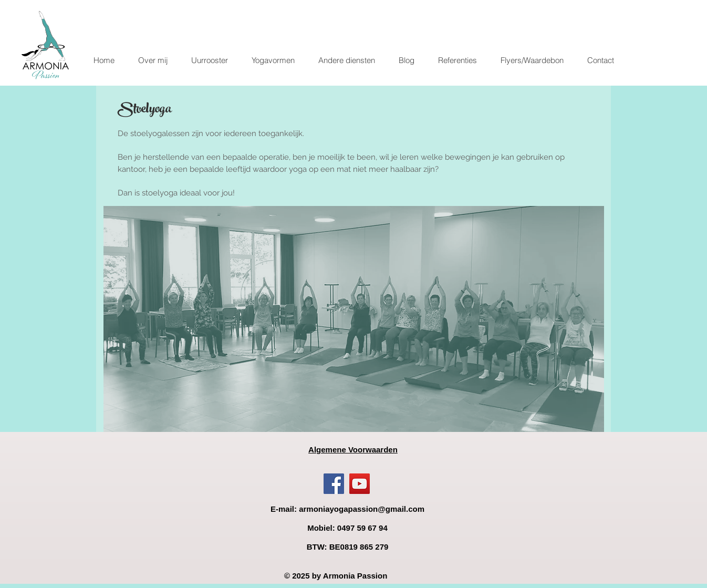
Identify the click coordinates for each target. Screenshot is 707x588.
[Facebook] (334, 484)
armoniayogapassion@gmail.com (362, 509)
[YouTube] (360, 484)
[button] (273, 60)
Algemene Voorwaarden (353, 450)
